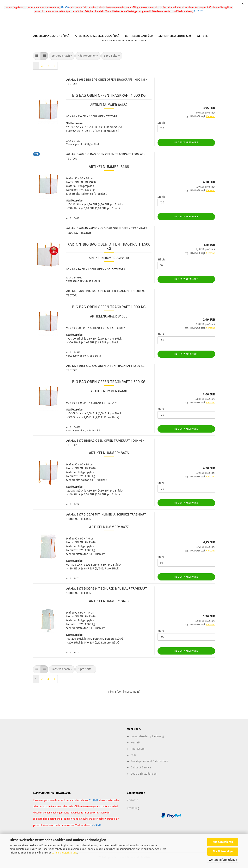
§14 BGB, (94, 800)
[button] (37, 56)
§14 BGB (65, 7)
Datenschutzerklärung (64, 853)
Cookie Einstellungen (144, 774)
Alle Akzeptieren (223, 842)
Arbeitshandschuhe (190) (51, 36)
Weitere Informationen (223, 860)
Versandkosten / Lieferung (147, 736)
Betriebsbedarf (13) (139, 36)
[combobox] (62, 56)
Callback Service (141, 768)
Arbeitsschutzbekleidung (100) (97, 36)
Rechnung (133, 808)
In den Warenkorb (186, 143)
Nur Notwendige (223, 851)
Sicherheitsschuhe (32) (175, 36)
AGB (133, 755)
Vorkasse (133, 800)
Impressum (138, 749)
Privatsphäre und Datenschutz (149, 761)
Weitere (202, 36)
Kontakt (136, 743)
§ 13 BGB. (198, 11)
